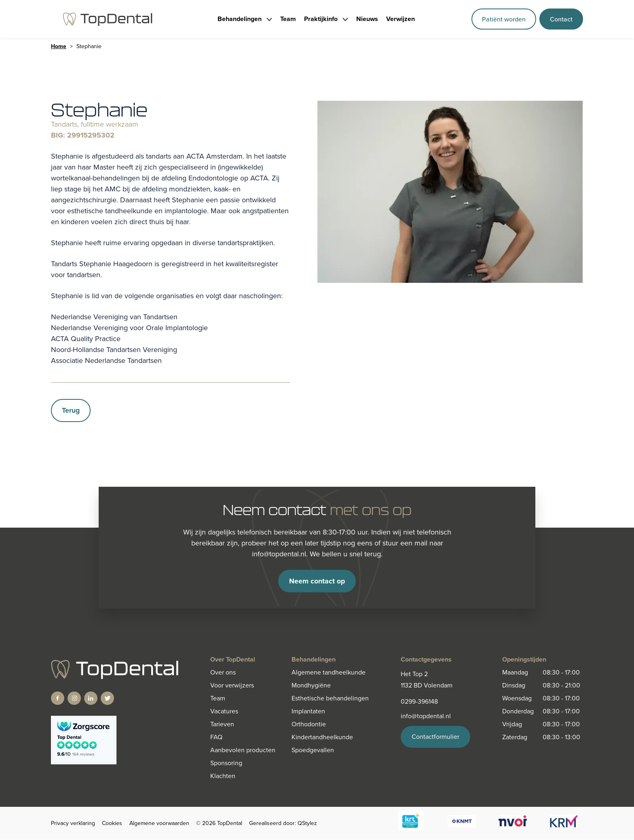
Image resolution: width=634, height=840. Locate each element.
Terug (71, 410)
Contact (561, 19)
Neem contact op (317, 581)
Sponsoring (226, 763)
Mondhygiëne (311, 686)
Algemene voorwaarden (159, 824)
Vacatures (224, 712)
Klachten (223, 776)
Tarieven (222, 724)
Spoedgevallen (313, 750)
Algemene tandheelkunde (329, 673)
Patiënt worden (504, 19)
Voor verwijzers (232, 686)
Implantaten (308, 712)
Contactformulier (435, 737)
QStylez (307, 824)
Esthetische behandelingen (330, 699)
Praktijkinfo (321, 19)
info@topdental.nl (426, 716)
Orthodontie (309, 724)
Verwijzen (400, 19)
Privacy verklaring (73, 824)
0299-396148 (419, 702)
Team (288, 19)
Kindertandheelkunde (322, 737)
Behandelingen (240, 19)
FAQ (216, 737)
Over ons (223, 673)
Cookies (112, 824)
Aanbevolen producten (243, 750)
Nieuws (367, 19)
